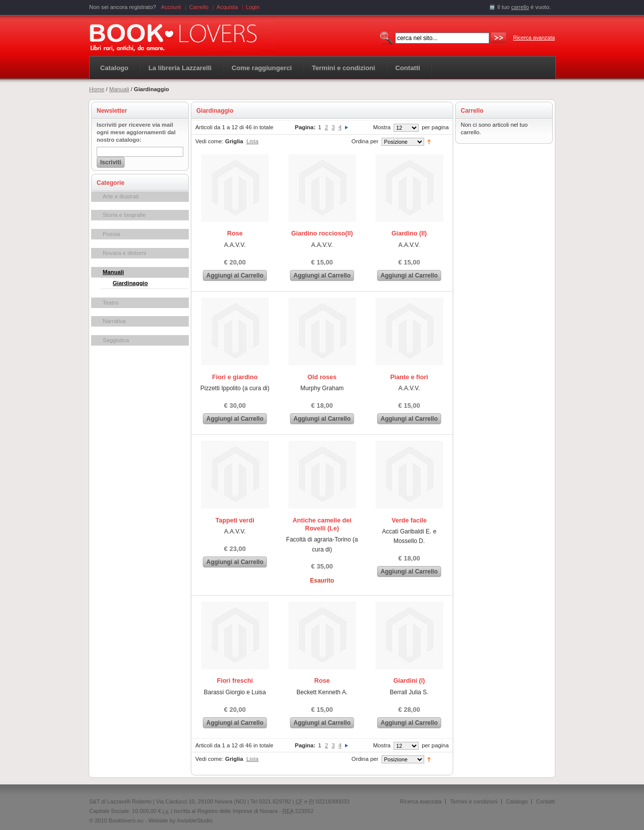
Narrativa (114, 321)
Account (171, 7)
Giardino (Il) (409, 233)
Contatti (546, 801)
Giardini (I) (409, 681)
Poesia (111, 234)
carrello (520, 7)
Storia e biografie (124, 215)
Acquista (227, 7)
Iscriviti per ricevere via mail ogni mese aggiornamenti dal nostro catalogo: (136, 132)
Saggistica (116, 340)
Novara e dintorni (124, 253)
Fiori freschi (235, 681)
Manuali (119, 89)
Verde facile (409, 520)
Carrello (199, 7)
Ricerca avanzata (534, 38)
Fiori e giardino (235, 377)
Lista (252, 141)
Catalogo (114, 68)
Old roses (322, 377)
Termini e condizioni (474, 801)
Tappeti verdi (235, 520)
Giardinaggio (130, 283)
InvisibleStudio (195, 820)
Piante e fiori (409, 377)
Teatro (111, 303)
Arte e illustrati (121, 196)
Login (253, 7)
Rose (235, 233)
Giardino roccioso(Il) (322, 233)
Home (97, 89)
